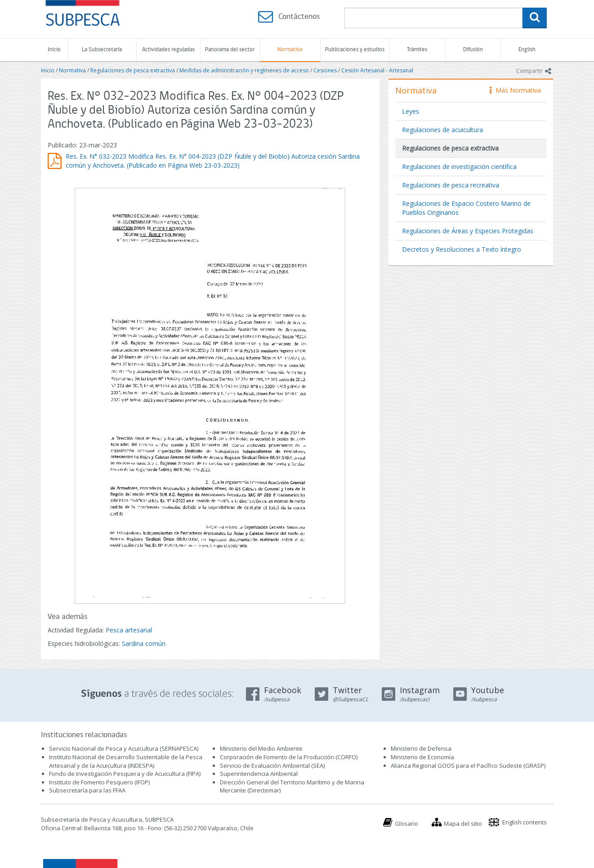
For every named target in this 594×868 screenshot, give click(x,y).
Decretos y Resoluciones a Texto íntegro (462, 249)
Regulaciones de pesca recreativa (451, 185)
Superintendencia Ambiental (259, 774)
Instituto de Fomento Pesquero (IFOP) (99, 782)
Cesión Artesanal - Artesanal (377, 70)
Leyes (411, 111)
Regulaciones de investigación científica (459, 167)
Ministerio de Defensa (421, 748)
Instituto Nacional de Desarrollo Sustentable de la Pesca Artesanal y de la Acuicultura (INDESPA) (126, 761)
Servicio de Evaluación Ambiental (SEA (272, 766)
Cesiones (325, 70)
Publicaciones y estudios (355, 50)
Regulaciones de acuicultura (442, 130)
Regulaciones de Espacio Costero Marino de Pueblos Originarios (466, 208)
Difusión (473, 50)
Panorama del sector (230, 50)
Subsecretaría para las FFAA (87, 790)
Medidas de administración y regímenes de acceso (244, 70)
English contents (525, 822)
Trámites (417, 50)
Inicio (54, 50)
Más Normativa (515, 90)
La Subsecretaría (102, 50)
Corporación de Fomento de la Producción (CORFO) (289, 757)
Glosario (406, 823)
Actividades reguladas (168, 50)
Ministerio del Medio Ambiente (261, 748)
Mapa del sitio (463, 823)
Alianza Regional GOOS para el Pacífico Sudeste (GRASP (467, 766)
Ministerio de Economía (422, 757)
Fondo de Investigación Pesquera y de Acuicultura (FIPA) (125, 774)
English (527, 50)
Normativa (290, 50)
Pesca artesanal (129, 630)
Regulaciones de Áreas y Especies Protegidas (468, 231)
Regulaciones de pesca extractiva (133, 70)
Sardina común (144, 643)
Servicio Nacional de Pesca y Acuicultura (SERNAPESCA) (124, 748)
